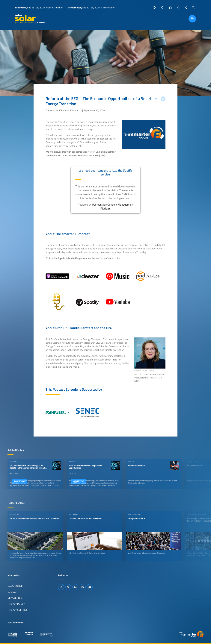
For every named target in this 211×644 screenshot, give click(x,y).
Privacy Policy (16, 604)
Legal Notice (15, 586)
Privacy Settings (18, 610)
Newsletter (15, 598)
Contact (12, 592)
